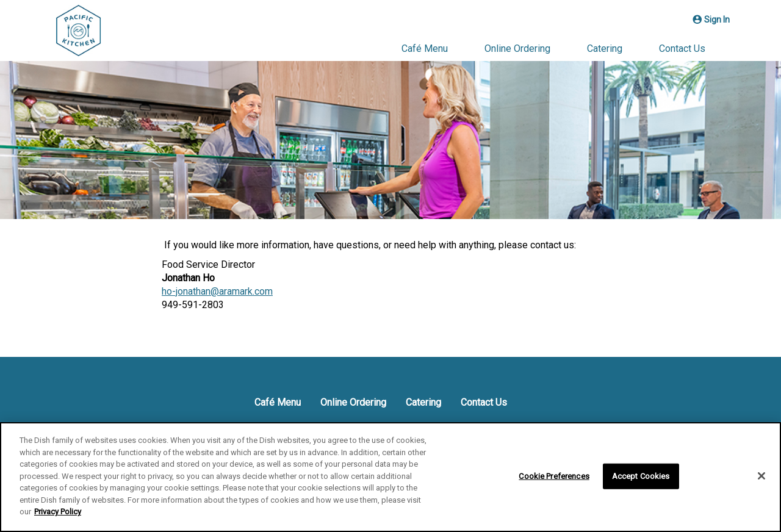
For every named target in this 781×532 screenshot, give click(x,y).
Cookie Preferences (554, 476)
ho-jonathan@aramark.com (217, 291)
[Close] (761, 476)
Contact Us (682, 49)
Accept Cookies (641, 476)
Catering (605, 49)
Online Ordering (517, 49)
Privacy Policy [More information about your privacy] (58, 512)
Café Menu (425, 49)
